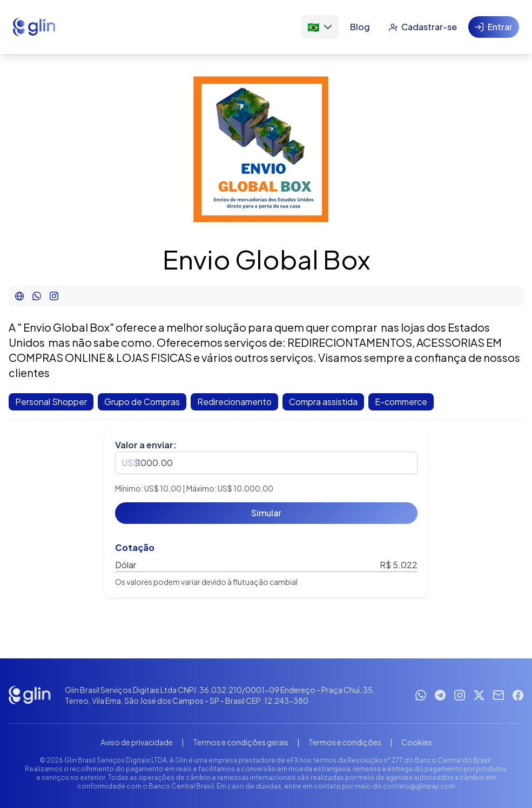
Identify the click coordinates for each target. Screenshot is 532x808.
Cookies (417, 742)
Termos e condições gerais (241, 742)
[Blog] (360, 27)
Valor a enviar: (146, 445)
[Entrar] (494, 27)
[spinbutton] (266, 463)
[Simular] (266, 513)
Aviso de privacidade (137, 742)
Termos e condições (345, 742)
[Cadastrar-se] (423, 27)
